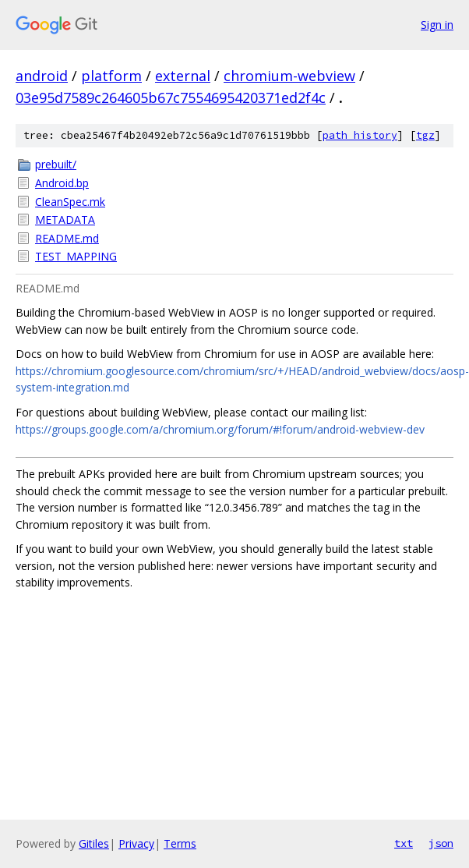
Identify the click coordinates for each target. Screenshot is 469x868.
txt (404, 843)
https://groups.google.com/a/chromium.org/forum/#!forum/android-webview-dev (220, 429)
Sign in (437, 25)
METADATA (65, 220)
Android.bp (62, 183)
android (42, 76)
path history (360, 135)
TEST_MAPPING (76, 256)
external (183, 76)
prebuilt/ (56, 164)
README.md (67, 238)
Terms (180, 843)
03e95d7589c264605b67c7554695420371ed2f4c (171, 97)
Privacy (136, 843)
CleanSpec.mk (70, 202)
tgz (425, 135)
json (441, 843)
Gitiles (94, 843)
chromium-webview (289, 76)
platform (111, 76)
